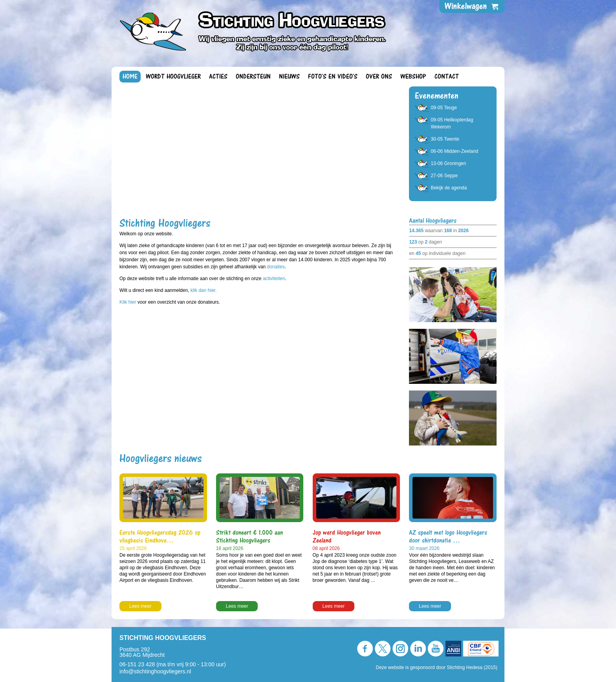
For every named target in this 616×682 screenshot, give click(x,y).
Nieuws (289, 77)
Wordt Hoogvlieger (173, 77)
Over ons (379, 77)
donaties (276, 267)
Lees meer (140, 606)
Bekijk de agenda (449, 188)
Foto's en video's (333, 77)
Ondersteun (253, 77)
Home (130, 77)
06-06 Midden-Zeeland (454, 151)
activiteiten (274, 279)
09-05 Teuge (444, 108)
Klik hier (128, 302)
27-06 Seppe (444, 176)
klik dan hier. (204, 290)
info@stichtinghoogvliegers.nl (155, 671)
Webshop (413, 77)
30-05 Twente (445, 139)
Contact (447, 77)
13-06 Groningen (448, 163)
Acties (218, 77)
